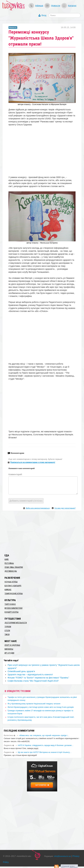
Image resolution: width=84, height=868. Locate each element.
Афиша (39, 5)
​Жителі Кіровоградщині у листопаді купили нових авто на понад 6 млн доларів (41, 707)
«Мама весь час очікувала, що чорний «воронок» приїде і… (44, 735)
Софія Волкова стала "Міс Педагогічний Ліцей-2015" (33, 681)
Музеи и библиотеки (13, 608)
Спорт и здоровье (12, 645)
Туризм (8, 627)
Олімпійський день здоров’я (21, 671)
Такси (7, 634)
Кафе (7, 559)
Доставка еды (11, 571)
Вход (44, 15)
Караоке (8, 590)
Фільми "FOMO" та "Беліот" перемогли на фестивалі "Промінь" (38, 678)
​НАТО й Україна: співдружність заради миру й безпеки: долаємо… (46, 745)
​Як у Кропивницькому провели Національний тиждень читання (34, 704)
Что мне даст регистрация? (65, 508)
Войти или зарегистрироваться (38, 508)
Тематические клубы (14, 594)
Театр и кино (10, 604)
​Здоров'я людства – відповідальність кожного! (30, 675)
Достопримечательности (16, 623)
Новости (56, 5)
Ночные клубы (11, 582)
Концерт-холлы (12, 612)
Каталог (72, 5)
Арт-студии (9, 653)
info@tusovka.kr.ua (62, 856)
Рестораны (9, 563)
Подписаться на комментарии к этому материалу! (33, 462)
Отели (7, 631)
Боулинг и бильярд (13, 586)
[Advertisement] (42, 532)
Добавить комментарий (26, 501)
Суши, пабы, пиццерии (14, 567)
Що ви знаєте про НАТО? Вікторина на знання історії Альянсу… (45, 752)
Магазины (9, 649)
